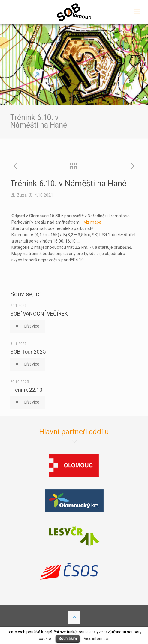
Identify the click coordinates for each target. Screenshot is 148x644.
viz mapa (93, 222)
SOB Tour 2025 (28, 352)
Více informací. (97, 638)
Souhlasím (68, 638)
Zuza (22, 195)
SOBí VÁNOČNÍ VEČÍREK (39, 314)
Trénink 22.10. (27, 390)
